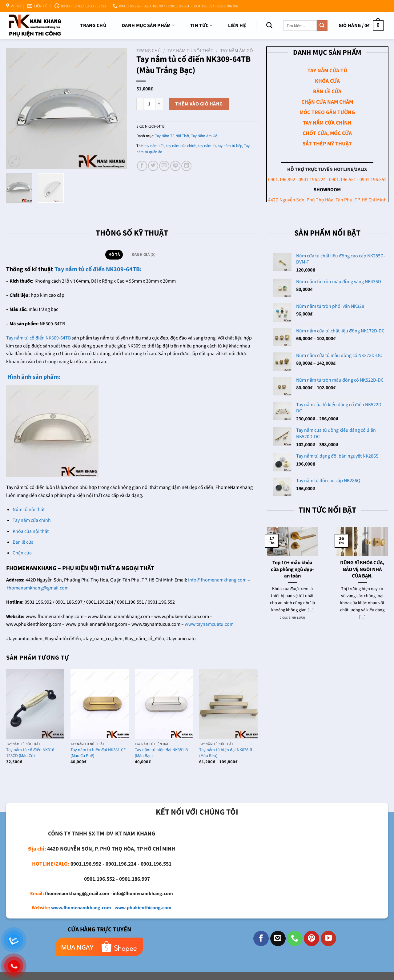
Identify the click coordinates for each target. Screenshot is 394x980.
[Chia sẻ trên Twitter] (153, 166)
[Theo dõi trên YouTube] (328, 938)
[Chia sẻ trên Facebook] (142, 166)
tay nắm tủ (207, 146)
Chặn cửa (22, 553)
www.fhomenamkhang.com (81, 908)
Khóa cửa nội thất (31, 531)
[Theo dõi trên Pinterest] (312, 938)
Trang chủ (93, 26)
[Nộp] (322, 26)
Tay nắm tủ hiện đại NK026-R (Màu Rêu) (226, 753)
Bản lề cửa (23, 542)
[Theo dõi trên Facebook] (261, 938)
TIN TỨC (201, 26)
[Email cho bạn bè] (164, 166)
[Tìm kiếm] (269, 25)
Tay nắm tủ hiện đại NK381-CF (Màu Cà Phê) (98, 753)
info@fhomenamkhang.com (217, 580)
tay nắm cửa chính (181, 146)
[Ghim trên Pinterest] (175, 166)
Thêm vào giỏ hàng (199, 104)
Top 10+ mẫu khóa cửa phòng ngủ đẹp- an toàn (292, 570)
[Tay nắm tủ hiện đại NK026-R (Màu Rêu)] (228, 704)
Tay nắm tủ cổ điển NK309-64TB (38, 338)
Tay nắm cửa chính (32, 520)
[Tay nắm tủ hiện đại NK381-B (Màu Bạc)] (164, 704)
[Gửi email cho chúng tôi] (278, 938)
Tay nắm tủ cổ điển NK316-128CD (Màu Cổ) (31, 753)
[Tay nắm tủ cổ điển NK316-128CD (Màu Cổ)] (35, 704)
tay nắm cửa (154, 146)
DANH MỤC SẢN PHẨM (148, 26)
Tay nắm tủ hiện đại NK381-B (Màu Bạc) (161, 753)
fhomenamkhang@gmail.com (38, 588)
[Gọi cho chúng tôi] (295, 938)
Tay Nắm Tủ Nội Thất (190, 51)
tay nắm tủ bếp (230, 146)
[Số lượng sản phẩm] (149, 104)
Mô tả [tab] (114, 255)
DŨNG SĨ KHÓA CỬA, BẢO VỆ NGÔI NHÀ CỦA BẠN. (362, 570)
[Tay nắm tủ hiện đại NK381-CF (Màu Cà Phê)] (100, 704)
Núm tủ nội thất (29, 510)
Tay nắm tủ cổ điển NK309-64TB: (98, 269)
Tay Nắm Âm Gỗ (237, 51)
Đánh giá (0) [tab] (144, 255)
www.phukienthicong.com (143, 908)
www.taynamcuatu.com (209, 624)
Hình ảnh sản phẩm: (33, 377)
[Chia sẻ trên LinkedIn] (186, 166)
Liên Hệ (237, 26)
